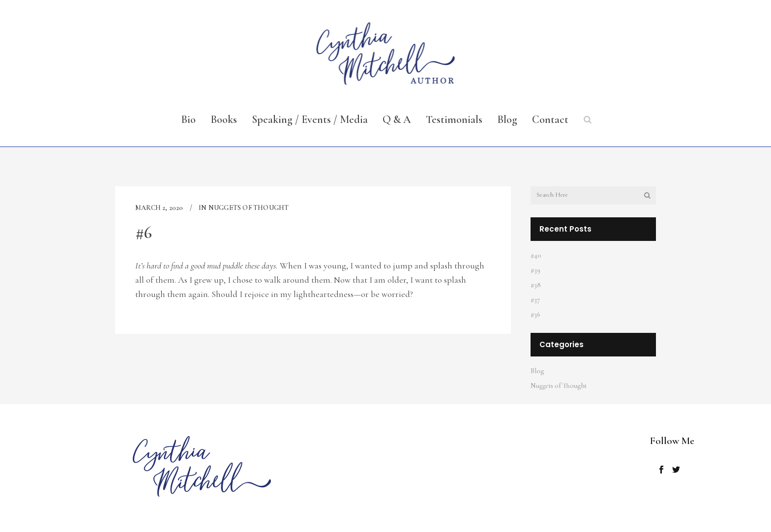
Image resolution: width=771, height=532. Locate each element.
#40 (536, 255)
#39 (535, 270)
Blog (537, 371)
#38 (536, 285)
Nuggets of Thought (249, 208)
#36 (535, 314)
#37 (535, 300)
